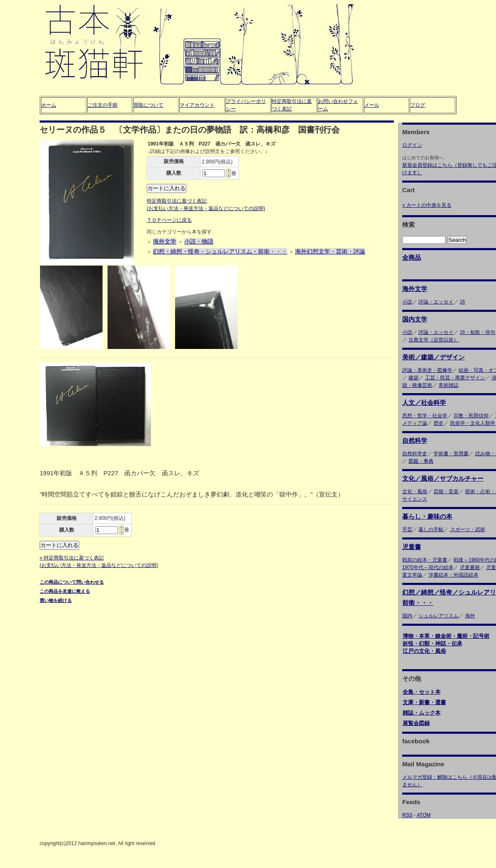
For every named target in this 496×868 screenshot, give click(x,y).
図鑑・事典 (421, 461)
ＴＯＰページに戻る (169, 220)
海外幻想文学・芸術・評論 (330, 251)
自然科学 (415, 440)
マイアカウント (197, 105)
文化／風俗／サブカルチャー (443, 478)
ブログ (418, 105)
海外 (470, 616)
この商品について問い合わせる (72, 582)
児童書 (412, 547)
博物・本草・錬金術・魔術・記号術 (446, 636)
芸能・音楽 (446, 492)
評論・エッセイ (436, 302)
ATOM (424, 815)
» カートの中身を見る (427, 205)
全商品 (412, 257)
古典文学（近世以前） (433, 340)
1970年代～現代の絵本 (428, 567)
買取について (148, 105)
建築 (413, 378)
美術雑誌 (448, 385)
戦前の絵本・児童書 (425, 560)
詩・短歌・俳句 (478, 332)
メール (372, 105)
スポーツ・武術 (468, 529)
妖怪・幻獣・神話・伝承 (432, 643)
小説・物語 (199, 241)
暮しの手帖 (431, 529)
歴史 (438, 423)
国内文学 (415, 319)
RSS (407, 815)
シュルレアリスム (438, 616)
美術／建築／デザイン (433, 357)
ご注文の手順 (103, 105)
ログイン (412, 145)
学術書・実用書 (451, 454)
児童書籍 (470, 567)
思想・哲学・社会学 (425, 416)
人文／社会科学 (424, 403)
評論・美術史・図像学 (427, 370)
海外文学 (165, 241)
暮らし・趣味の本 (427, 516)
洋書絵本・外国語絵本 (453, 575)
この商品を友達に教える (65, 591)
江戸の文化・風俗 (424, 651)
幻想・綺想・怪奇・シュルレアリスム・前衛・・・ (220, 251)
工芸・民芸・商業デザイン (455, 378)
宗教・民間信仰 (471, 416)
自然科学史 (415, 454)
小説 (407, 302)
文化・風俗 (415, 492)
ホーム (49, 105)
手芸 (407, 529)
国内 (407, 616)
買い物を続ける (56, 600)
